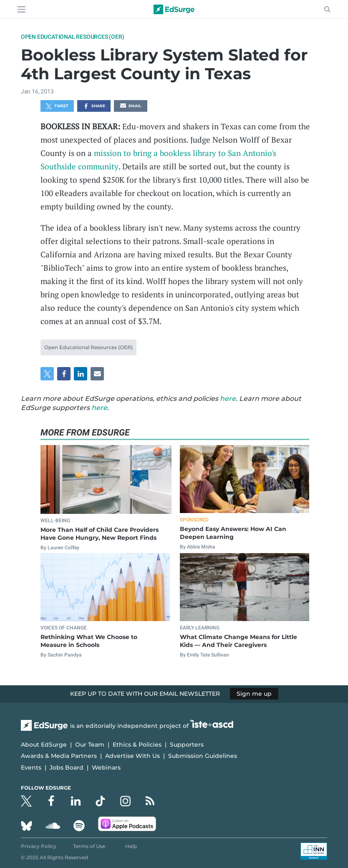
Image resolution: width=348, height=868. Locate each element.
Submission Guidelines (203, 756)
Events (31, 767)
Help (131, 846)
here (228, 399)
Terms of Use (89, 846)
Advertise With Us (132, 756)
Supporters (187, 745)
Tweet (57, 106)
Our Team (90, 745)
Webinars (106, 767)
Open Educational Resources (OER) (73, 37)
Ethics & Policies (137, 745)
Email (131, 106)
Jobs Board (67, 767)
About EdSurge (44, 745)
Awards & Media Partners (59, 756)
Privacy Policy (39, 846)
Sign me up (254, 694)
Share (94, 106)
